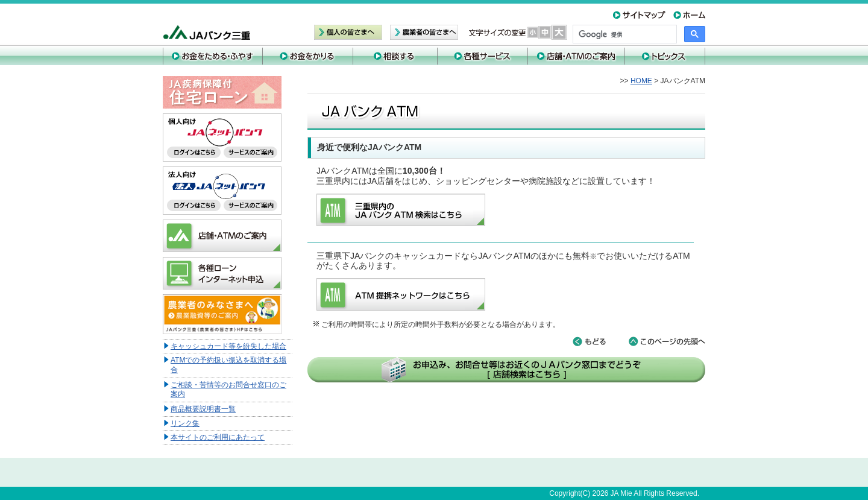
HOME (641, 81)
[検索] (624, 34)
